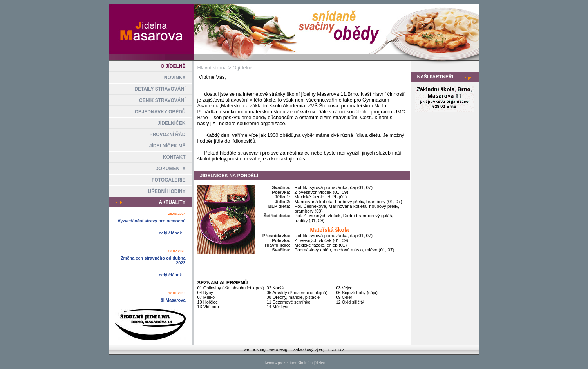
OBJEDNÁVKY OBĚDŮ (160, 112)
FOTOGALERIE (168, 180)
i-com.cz (336, 349)
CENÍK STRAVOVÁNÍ (162, 100)
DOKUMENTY (170, 169)
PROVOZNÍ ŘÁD (167, 135)
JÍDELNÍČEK (171, 123)
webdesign (280, 349)
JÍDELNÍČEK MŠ (167, 146)
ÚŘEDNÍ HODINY (166, 191)
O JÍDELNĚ (173, 66)
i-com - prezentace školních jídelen (295, 363)
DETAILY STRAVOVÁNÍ (160, 89)
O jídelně (243, 68)
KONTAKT (174, 157)
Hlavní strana (212, 68)
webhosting (255, 349)
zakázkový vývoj (309, 349)
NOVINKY (175, 78)
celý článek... (172, 233)
